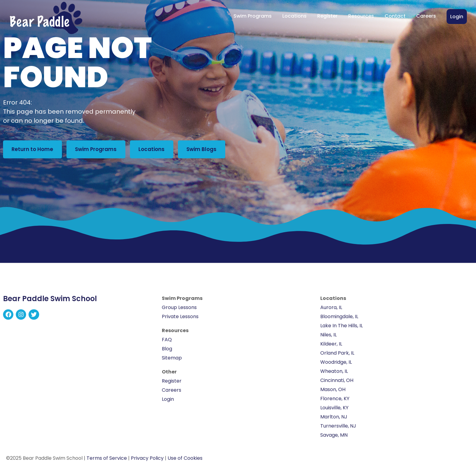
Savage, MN (334, 437)
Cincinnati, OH (337, 382)
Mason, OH (333, 392)
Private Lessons (180, 319)
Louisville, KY (334, 410)
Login (457, 17)
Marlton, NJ (334, 419)
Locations (294, 16)
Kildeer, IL (331, 346)
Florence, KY (335, 401)
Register (327, 16)
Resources (361, 16)
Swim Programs (253, 16)
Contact (395, 16)
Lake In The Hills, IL (342, 328)
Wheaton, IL (334, 373)
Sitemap (172, 360)
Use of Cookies (185, 460)
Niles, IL (328, 337)
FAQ (167, 342)
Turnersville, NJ (338, 428)
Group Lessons (179, 309)
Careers (426, 16)
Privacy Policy (147, 460)
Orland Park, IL (337, 355)
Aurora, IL (331, 309)
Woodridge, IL (336, 364)
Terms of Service (107, 460)
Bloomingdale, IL (339, 319)
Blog (167, 351)
